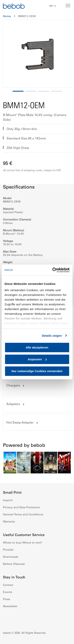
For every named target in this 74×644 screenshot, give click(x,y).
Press (7, 599)
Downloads (11, 557)
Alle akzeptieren (37, 347)
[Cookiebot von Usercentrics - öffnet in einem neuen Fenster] (53, 270)
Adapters (13, 404)
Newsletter (10, 606)
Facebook (6, 618)
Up (64, 638)
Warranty (9, 521)
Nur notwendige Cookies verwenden (37, 371)
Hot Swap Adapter (20, 422)
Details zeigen (52, 336)
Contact (8, 585)
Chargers (13, 385)
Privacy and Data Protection (22, 507)
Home (7, 16)
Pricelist (8, 550)
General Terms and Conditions (23, 514)
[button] (53, 6)
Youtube (23, 618)
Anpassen (37, 359)
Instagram (15, 618)
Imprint (8, 500)
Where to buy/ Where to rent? (23, 543)
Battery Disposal (14, 564)
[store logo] (14, 7)
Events (7, 592)
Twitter (32, 618)
